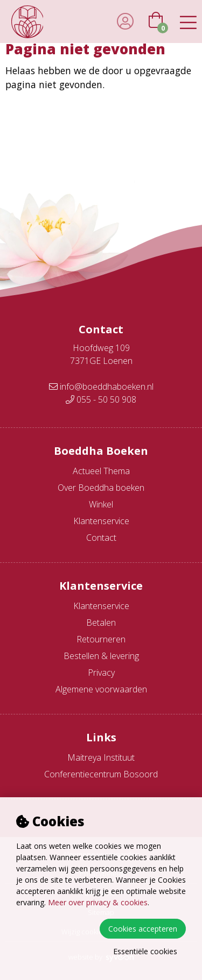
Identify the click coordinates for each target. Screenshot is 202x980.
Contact (101, 538)
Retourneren (101, 639)
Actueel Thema (101, 471)
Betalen (101, 623)
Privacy (101, 673)
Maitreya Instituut (101, 757)
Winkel (101, 504)
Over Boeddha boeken (101, 488)
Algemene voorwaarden (101, 689)
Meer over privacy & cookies (98, 902)
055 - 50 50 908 (101, 399)
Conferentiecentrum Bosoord (101, 774)
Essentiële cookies (145, 951)
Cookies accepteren (143, 929)
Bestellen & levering (101, 656)
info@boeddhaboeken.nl (101, 387)
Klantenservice (101, 521)
